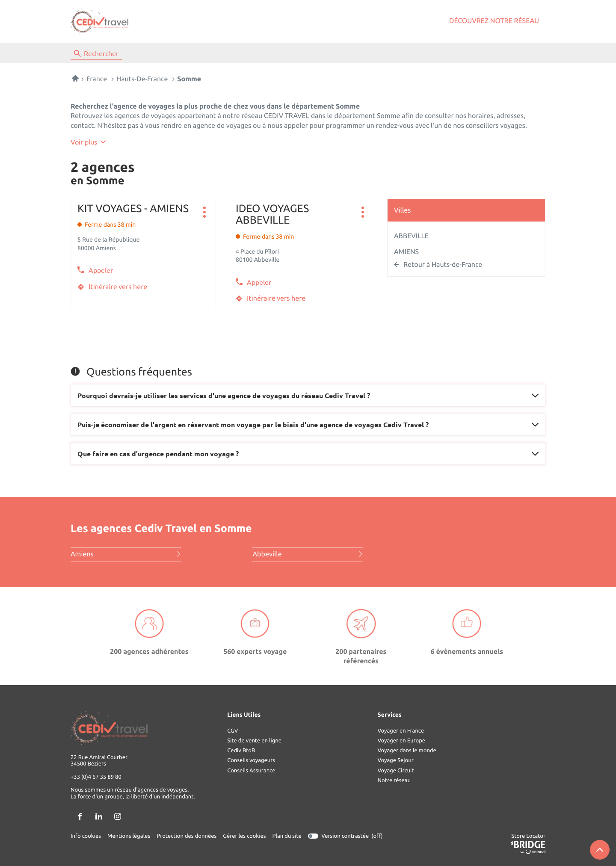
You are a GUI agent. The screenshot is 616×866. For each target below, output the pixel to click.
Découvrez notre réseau (494, 21)
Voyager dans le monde (407, 751)
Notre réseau (394, 780)
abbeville (308, 554)
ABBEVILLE (411, 236)
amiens (126, 554)
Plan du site (287, 836)
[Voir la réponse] (308, 395)
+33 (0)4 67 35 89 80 (96, 777)
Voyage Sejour (396, 760)
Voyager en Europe (401, 741)
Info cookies (86, 836)
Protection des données (187, 836)
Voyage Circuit (396, 771)
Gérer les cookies (244, 836)
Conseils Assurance (251, 771)
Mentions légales (129, 836)
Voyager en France (401, 731)
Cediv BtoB (241, 751)
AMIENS (406, 252)
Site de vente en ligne (254, 741)
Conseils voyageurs (251, 760)
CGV (232, 731)
